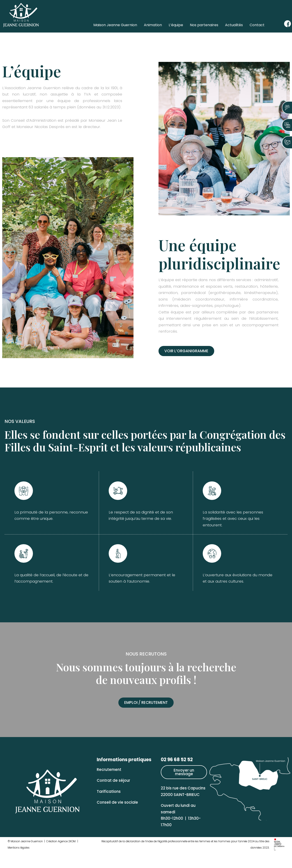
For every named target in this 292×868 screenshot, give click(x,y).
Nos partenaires (204, 25)
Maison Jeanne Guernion (115, 25)
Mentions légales (19, 864)
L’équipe (176, 25)
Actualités (234, 25)
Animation (153, 25)
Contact (257, 25)
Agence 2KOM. (68, 857)
